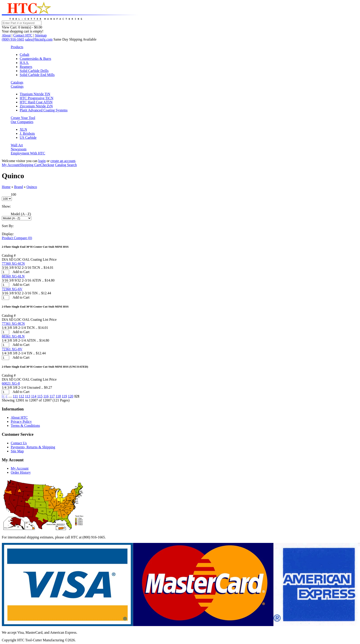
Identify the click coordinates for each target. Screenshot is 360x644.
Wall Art (17, 145)
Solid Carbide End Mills (37, 75)
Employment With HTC (28, 153)
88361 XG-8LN (13, 336)
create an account (63, 161)
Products (17, 47)
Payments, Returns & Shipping (33, 447)
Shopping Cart (30, 165)
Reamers (26, 67)
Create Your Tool (23, 118)
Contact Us (19, 443)
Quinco (32, 187)
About (6, 35)
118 (58, 396)
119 (64, 396)
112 (21, 396)
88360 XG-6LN (13, 276)
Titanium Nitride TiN (35, 94)
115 (40, 396)
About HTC (19, 417)
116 (46, 396)
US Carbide (28, 138)
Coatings (17, 86)
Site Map (17, 451)
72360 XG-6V (12, 289)
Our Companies (22, 122)
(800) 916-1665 (13, 39)
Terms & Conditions (25, 426)
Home (6, 187)
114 (34, 396)
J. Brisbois (27, 133)
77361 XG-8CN (13, 324)
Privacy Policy (21, 422)
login (42, 161)
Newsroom (19, 149)
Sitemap (41, 35)
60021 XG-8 (11, 383)
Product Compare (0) (17, 238)
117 (52, 396)
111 (15, 396)
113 (27, 396)
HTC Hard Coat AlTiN (36, 102)
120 (71, 396)
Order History (21, 472)
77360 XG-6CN (13, 263)
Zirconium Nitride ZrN (36, 106)
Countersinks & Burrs (35, 59)
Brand (18, 187)
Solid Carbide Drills (34, 71)
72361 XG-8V (12, 349)
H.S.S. (24, 63)
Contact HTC (23, 35)
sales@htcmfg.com (39, 39)
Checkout (47, 165)
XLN (23, 129)
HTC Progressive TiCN (36, 98)
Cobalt (25, 55)
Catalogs (17, 82)
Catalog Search (66, 165)
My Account (11, 165)
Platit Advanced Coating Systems (44, 110)
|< (3, 396)
